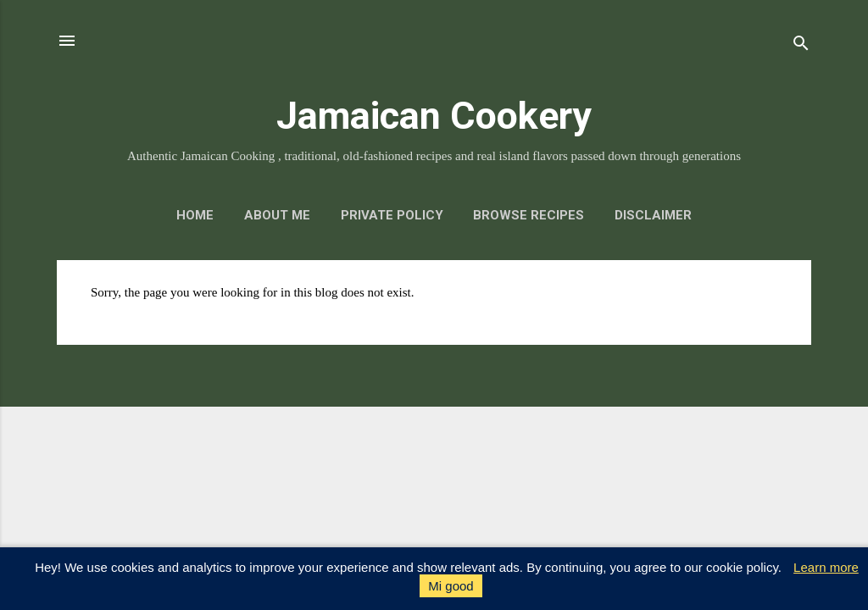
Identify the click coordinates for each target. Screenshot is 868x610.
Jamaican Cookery (434, 116)
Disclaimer (653, 215)
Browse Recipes (529, 215)
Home (195, 215)
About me (277, 215)
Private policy (392, 215)
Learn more (826, 567)
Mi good (451, 586)
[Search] (801, 46)
